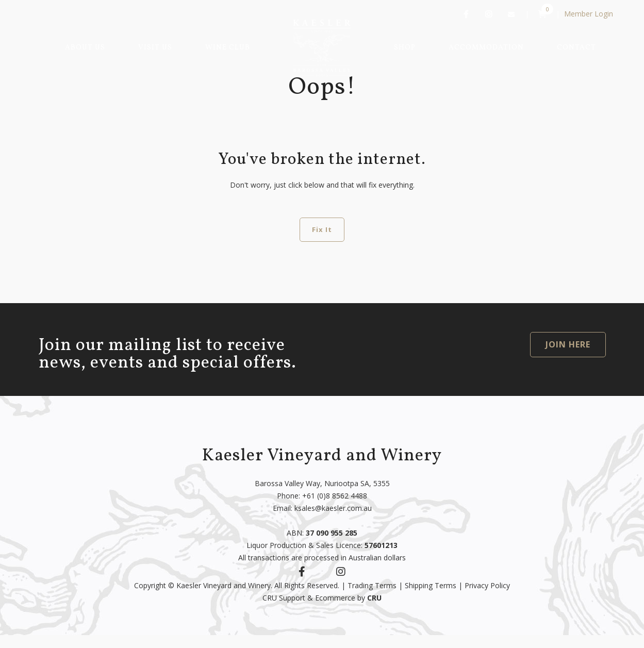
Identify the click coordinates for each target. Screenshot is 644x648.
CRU (374, 598)
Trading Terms (372, 585)
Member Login (589, 14)
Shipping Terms (431, 585)
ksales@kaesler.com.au (333, 508)
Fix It (322, 229)
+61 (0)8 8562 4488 (335, 496)
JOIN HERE (568, 344)
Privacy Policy (487, 585)
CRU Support (284, 598)
